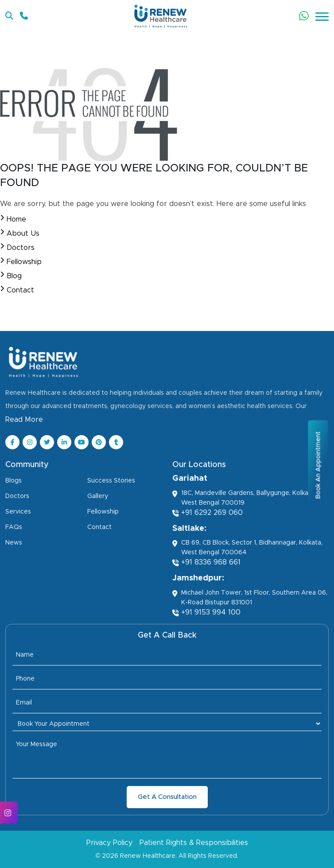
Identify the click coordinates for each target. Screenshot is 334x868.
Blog (14, 276)
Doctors (21, 248)
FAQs (14, 527)
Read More (24, 420)
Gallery (98, 496)
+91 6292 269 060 (208, 513)
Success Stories (111, 481)
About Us (23, 234)
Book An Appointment (318, 465)
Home (16, 219)
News (14, 543)
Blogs (14, 481)
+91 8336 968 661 (206, 562)
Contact (20, 290)
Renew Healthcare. (148, 856)
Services (18, 512)
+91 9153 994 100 (206, 613)
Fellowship (24, 262)
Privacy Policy (109, 843)
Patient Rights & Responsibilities (194, 843)
